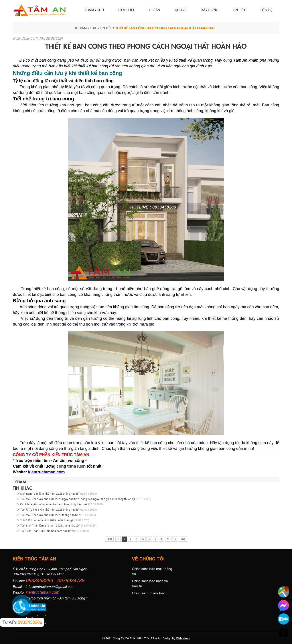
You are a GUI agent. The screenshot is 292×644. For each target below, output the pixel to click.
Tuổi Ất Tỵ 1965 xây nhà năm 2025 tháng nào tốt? (50, 510)
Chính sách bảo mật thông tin (152, 571)
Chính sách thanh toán (149, 593)
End (183, 539)
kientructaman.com (46, 472)
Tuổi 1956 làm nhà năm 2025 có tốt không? (47, 520)
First (109, 539)
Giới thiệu (127, 10)
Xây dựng (210, 10)
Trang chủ (94, 10)
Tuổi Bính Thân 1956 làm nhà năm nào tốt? (46, 531)
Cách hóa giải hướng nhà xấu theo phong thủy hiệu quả (54, 504)
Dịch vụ (181, 10)
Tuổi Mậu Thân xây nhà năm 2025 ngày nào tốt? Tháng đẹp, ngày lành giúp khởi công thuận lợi (78, 499)
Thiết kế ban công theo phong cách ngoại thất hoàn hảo (165, 28)
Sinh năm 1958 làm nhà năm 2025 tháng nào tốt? (50, 494)
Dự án (155, 10)
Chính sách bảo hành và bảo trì (150, 584)
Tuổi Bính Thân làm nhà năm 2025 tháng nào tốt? (50, 526)
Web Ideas (183, 638)
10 (175, 539)
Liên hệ (266, 10)
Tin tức (240, 10)
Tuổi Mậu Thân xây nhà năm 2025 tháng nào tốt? (50, 515)
